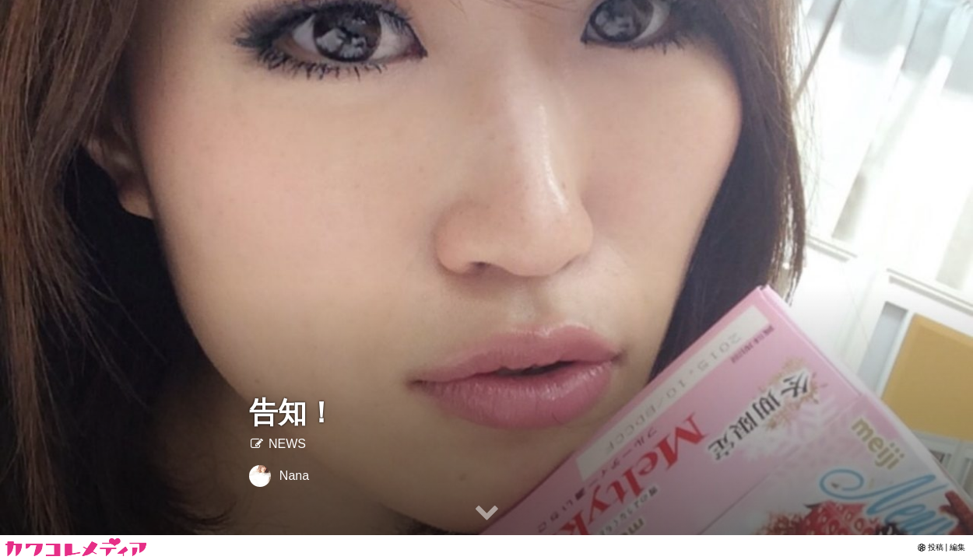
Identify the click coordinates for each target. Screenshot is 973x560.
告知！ (292, 413)
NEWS (277, 444)
